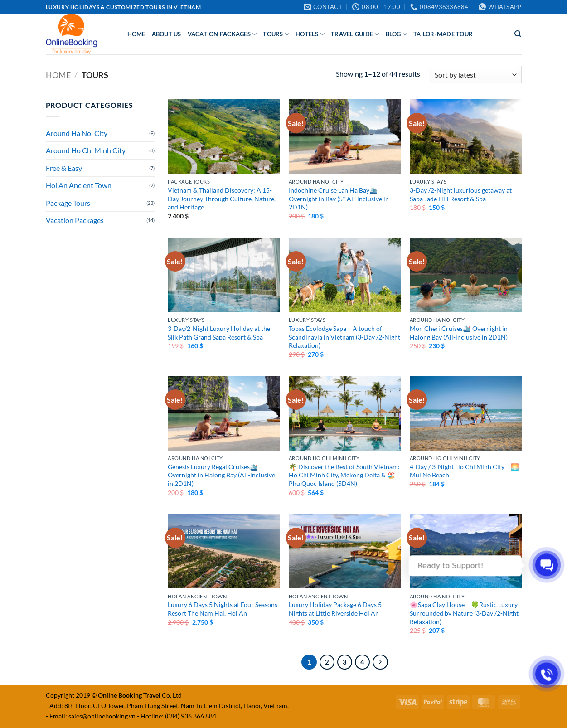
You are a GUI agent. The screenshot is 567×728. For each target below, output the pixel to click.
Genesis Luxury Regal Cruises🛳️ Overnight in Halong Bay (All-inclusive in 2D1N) (221, 475)
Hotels (310, 34)
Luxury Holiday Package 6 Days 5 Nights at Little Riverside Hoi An (335, 609)
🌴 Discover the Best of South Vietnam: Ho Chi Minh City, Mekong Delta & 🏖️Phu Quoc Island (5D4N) (344, 475)
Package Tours (68, 203)
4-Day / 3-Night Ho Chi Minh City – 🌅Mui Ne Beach (464, 471)
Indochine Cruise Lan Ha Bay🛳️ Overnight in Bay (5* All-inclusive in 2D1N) (339, 199)
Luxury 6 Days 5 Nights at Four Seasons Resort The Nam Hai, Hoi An (223, 609)
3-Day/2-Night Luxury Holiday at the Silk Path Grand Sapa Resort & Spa (219, 333)
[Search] (518, 34)
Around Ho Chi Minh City (86, 150)
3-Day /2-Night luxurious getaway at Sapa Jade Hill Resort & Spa (461, 194)
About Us (167, 34)
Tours (276, 34)
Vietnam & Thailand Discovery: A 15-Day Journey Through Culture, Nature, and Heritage (222, 199)
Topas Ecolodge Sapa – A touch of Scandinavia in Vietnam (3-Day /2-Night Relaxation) (344, 337)
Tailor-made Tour (443, 34)
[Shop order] (475, 75)
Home (136, 34)
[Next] (380, 662)
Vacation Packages (222, 34)
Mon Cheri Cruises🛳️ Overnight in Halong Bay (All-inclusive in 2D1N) (459, 333)
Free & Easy (64, 168)
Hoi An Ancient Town (79, 185)
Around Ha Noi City (77, 133)
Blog (396, 34)
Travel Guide (355, 34)
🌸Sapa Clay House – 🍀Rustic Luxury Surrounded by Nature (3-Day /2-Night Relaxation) (464, 613)
